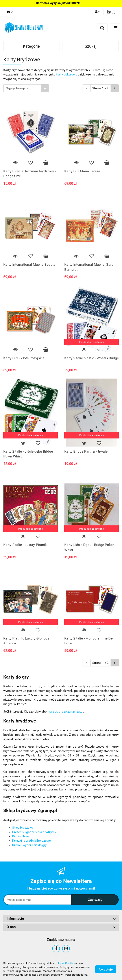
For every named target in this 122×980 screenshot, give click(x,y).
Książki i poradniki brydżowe (31, 841)
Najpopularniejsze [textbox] (17, 88)
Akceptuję (106, 969)
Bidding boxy (21, 836)
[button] (111, 12)
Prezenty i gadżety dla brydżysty (34, 832)
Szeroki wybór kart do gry (29, 845)
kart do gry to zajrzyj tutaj (66, 711)
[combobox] (26, 88)
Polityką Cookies (65, 963)
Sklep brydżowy (23, 828)
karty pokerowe (67, 74)
